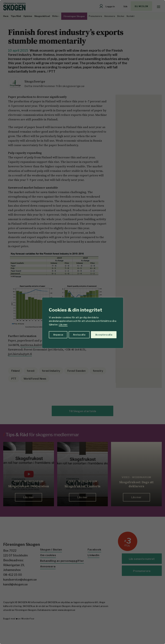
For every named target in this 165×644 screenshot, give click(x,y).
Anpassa (58, 335)
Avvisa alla (79, 335)
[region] (82, 322)
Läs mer (63, 324)
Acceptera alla (104, 335)
